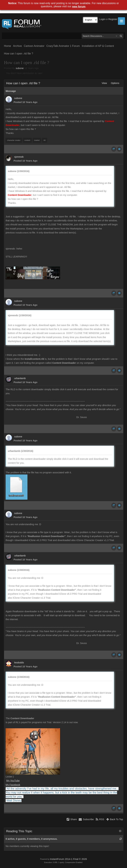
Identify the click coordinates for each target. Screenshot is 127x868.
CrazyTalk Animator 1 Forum (63, 46)
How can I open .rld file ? (19, 54)
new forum (79, 7)
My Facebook (13, 785)
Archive (17, 46)
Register (113, 19)
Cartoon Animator (34, 46)
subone (20, 68)
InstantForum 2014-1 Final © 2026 (68, 859)
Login (102, 19)
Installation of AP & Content (98, 46)
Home (8, 46)
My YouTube (13, 781)
